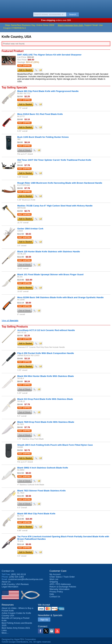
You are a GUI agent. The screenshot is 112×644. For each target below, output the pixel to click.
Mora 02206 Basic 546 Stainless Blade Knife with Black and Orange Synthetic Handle (60, 297)
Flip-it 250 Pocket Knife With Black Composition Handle (46, 353)
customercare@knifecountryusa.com (26, 579)
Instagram (52, 631)
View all (10, 321)
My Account (55, 574)
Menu (4, 5)
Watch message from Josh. (71, 25)
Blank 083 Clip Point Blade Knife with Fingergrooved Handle (48, 91)
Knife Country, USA (56, 6)
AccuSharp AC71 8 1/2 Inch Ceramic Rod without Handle (46, 330)
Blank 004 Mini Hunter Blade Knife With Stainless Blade (46, 376)
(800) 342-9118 (18, 574)
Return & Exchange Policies (63, 587)
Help (52, 594)
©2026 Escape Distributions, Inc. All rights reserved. (26, 642)
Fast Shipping (24, 66)
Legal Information (10, 587)
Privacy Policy (56, 592)
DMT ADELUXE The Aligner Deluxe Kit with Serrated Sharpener (49, 55)
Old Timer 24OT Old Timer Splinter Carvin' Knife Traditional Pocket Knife (54, 160)
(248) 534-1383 (16, 577)
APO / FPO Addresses (60, 584)
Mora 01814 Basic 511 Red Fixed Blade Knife (40, 114)
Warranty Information (59, 589)
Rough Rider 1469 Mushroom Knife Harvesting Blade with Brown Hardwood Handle (60, 183)
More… (5, 633)
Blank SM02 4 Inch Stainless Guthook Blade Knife (43, 468)
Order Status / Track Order (62, 577)
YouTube (57, 631)
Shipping (54, 582)
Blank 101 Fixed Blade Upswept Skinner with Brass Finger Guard (50, 274)
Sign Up (44, 619)
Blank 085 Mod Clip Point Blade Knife (36, 514)
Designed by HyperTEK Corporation (19, 639)
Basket (108, 5)
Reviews (15, 584)
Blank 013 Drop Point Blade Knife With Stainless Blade (45, 399)
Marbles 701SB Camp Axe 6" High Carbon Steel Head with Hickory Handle (55, 206)
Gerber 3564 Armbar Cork (30, 229)
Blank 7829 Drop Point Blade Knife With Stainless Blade (46, 422)
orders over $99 (56, 20)
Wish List (54, 579)
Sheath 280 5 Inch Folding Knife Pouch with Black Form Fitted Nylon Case (55, 445)
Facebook (40, 631)
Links (4, 630)
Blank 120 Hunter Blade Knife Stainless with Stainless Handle (49, 252)
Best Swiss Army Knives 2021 (16, 628)
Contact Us (8, 571)
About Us (6, 582)
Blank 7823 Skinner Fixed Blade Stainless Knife (41, 491)
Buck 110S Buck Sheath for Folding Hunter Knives (43, 137)
